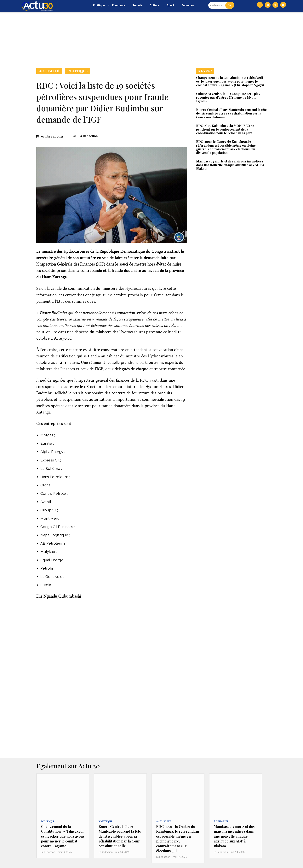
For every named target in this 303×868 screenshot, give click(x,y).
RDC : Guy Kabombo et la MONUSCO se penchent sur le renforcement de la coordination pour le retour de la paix (225, 129)
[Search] (230, 5)
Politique (77, 71)
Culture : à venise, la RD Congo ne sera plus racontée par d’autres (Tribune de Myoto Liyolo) (228, 97)
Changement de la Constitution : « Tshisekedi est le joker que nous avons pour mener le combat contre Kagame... (63, 836)
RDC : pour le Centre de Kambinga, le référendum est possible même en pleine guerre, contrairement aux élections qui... (178, 839)
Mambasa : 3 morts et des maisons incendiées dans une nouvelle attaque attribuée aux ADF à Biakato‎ (230, 165)
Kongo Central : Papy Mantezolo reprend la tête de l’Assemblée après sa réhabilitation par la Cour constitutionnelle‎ (231, 113)
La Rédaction (88, 136)
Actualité (49, 71)
